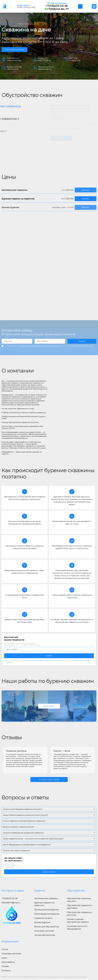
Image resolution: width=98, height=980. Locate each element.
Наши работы (49, 706)
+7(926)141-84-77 (57, 9)
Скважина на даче (43, 918)
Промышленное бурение (46, 910)
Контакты (6, 971)
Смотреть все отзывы (49, 780)
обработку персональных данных (82, 346)
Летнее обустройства (45, 935)
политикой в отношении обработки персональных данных (38, 346)
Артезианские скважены (46, 898)
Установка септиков (44, 931)
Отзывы (5, 966)
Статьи (5, 949)
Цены (4, 958)
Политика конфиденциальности (50, 977)
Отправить (82, 341)
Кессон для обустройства (47, 927)
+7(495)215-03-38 (57, 6)
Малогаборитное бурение (47, 914)
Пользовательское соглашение (75, 977)
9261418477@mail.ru (11, 903)
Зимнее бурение (42, 922)
